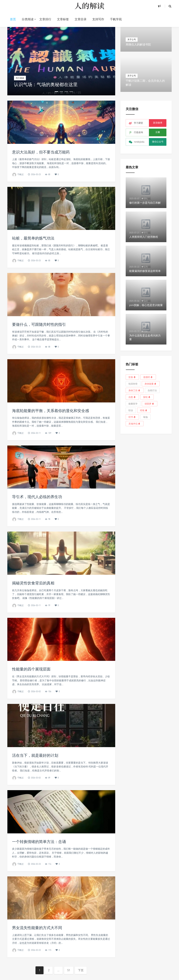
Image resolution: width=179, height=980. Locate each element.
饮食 (132, 377)
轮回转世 (133, 384)
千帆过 (20, 174)
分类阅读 (28, 19)
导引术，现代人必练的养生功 (37, 551)
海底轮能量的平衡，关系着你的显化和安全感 (51, 464)
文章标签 (63, 19)
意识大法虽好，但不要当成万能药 (41, 152)
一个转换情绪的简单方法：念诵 (39, 895)
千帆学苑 (116, 19)
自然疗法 (152, 390)
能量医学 (133, 404)
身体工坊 (135, 390)
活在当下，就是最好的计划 (35, 809)
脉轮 (147, 397)
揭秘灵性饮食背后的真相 (33, 637)
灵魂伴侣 (135, 424)
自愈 (132, 397)
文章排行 (45, 19)
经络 (144, 410)
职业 (131, 410)
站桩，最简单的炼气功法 (33, 292)
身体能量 (151, 384)
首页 (13, 19)
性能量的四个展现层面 (31, 723)
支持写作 (98, 19)
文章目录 (81, 19)
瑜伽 (145, 417)
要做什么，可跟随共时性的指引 (39, 378)
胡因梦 (150, 404)
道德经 (148, 377)
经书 (132, 417)
